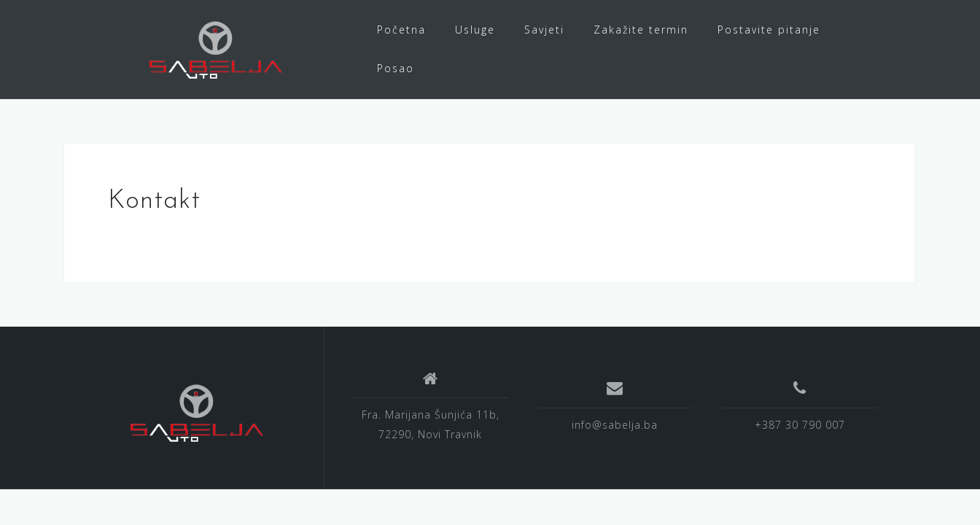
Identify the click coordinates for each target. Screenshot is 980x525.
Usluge (475, 30)
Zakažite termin (641, 30)
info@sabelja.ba (615, 425)
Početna (401, 30)
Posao (396, 68)
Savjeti (544, 30)
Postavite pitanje (769, 30)
